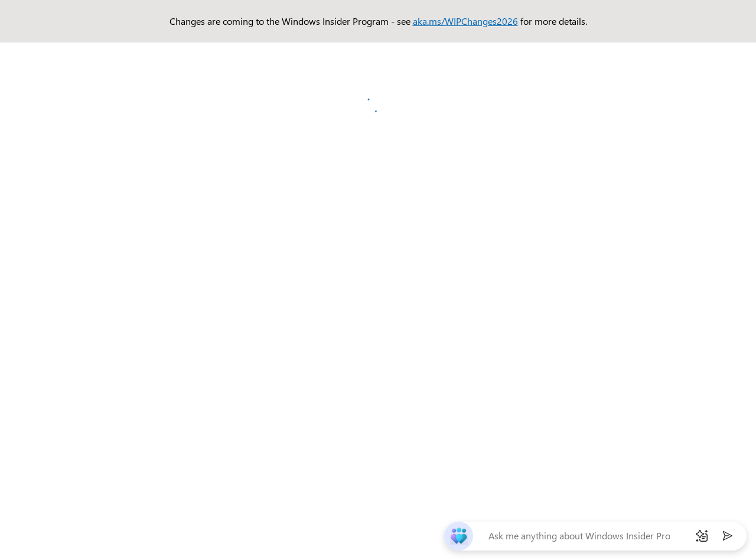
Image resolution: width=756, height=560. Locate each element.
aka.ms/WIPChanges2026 (465, 21)
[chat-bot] (459, 536)
